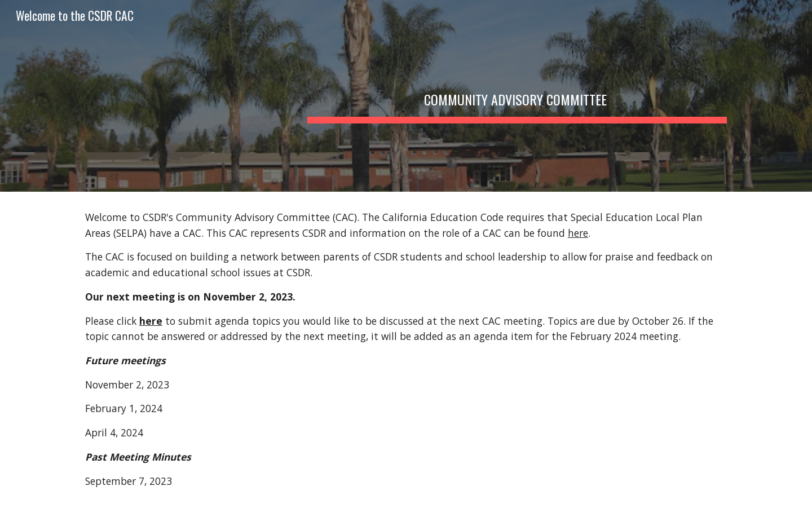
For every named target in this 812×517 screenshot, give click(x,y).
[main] (517, 96)
